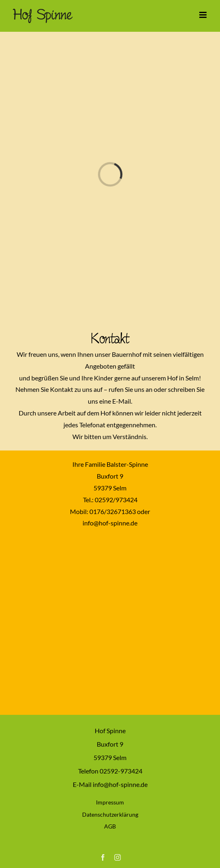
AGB (110, 826)
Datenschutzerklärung (110, 814)
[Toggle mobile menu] (204, 15)
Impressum (110, 802)
